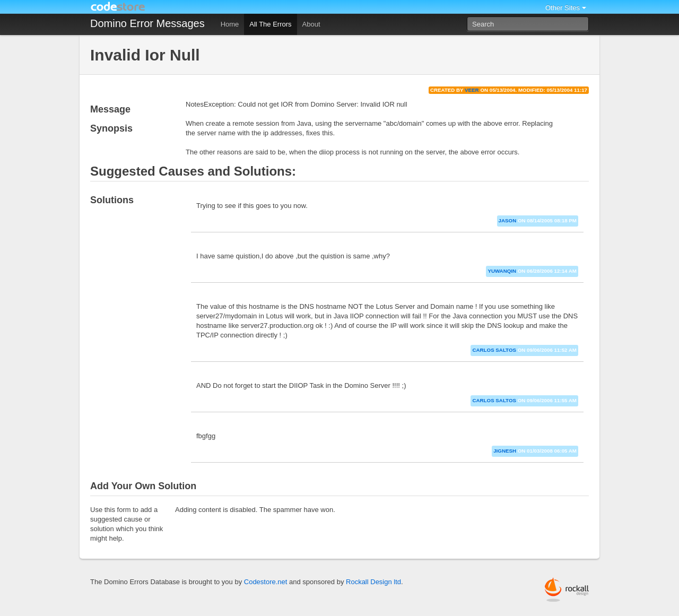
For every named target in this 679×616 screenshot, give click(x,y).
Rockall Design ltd (373, 582)
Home (230, 24)
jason (508, 220)
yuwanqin (502, 271)
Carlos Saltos (494, 350)
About (311, 24)
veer (472, 90)
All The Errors (270, 24)
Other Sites (563, 8)
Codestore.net (266, 582)
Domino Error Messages (147, 23)
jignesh (505, 451)
